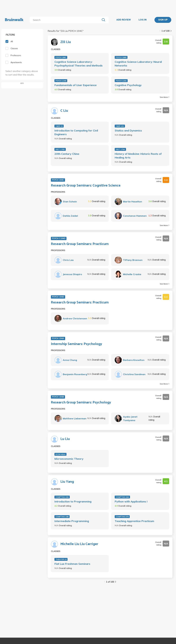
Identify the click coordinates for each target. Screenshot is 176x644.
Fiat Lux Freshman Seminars (72, 564)
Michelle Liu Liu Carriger (79, 544)
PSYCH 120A (121, 81)
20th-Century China (67, 154)
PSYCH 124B (61, 81)
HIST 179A (120, 149)
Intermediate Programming (72, 521)
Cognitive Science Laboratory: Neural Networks (138, 64)
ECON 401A (60, 454)
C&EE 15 (59, 126)
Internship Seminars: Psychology (76, 344)
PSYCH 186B (121, 57)
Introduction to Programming (73, 501)
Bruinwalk (14, 20)
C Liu (64, 111)
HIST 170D (60, 149)
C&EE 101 (120, 126)
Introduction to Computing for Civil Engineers (76, 132)
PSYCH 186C (61, 57)
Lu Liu (65, 439)
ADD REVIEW (124, 20)
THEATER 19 (61, 559)
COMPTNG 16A (122, 497)
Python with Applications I (131, 501)
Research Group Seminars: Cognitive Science (86, 186)
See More (164, 97)
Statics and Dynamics (128, 131)
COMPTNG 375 (122, 517)
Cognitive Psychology (128, 85)
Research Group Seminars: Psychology (81, 403)
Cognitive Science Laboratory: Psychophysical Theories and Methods (79, 64)
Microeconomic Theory (69, 459)
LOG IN (143, 20)
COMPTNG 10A (62, 497)
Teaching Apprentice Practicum (134, 521)
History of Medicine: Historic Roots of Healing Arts (138, 156)
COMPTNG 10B (62, 517)
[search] (66, 20)
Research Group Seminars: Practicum (80, 244)
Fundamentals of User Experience (76, 85)
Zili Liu (66, 42)
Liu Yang (67, 482)
